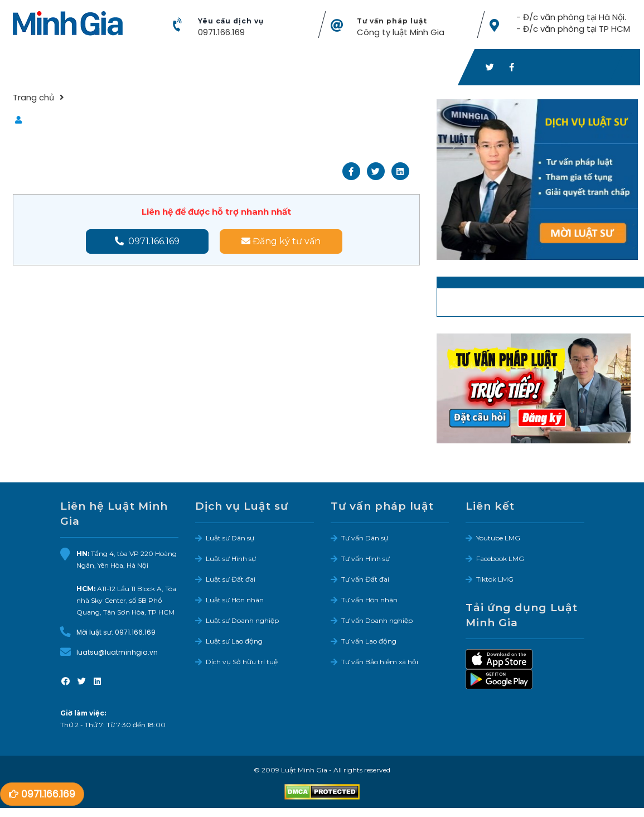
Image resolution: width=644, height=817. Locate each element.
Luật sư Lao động (234, 641)
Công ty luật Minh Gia (401, 32)
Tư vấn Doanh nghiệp (377, 620)
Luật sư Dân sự (230, 538)
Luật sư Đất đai (231, 579)
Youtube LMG (498, 538)
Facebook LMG (500, 559)
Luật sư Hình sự (231, 559)
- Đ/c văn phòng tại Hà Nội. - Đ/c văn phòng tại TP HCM (573, 23)
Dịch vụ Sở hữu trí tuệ (242, 662)
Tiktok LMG (495, 579)
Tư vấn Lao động (369, 641)
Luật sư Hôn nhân (235, 600)
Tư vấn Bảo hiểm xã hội (380, 662)
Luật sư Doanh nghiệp (242, 620)
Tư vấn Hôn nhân (369, 600)
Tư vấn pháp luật (392, 21)
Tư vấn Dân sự (365, 538)
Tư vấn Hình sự (365, 559)
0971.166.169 (221, 32)
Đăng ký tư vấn (281, 241)
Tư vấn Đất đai (365, 579)
